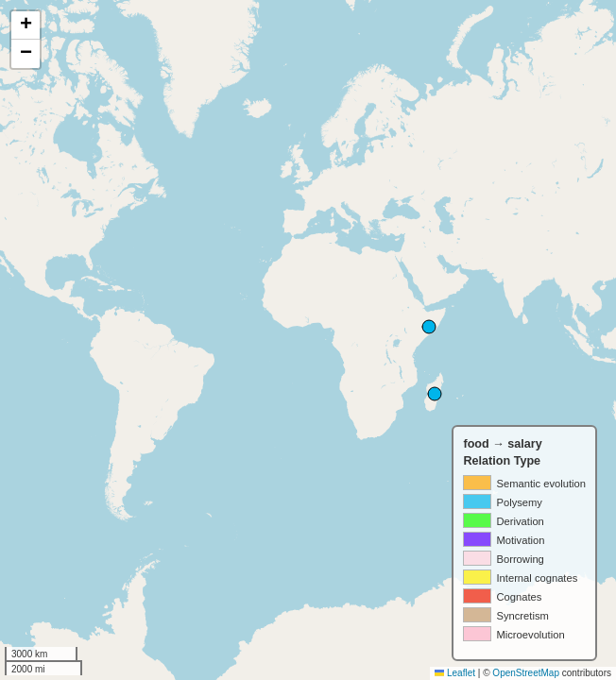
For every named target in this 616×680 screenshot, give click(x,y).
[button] (26, 25)
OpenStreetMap (526, 673)
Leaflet (455, 673)
